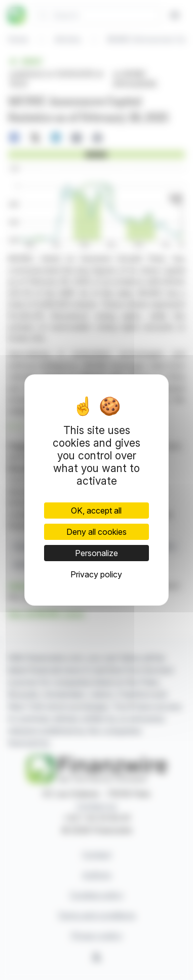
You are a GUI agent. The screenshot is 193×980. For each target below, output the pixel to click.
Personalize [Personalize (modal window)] (96, 553)
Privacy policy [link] (96, 574)
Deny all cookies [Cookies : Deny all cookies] (96, 532)
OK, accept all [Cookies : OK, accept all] (96, 511)
